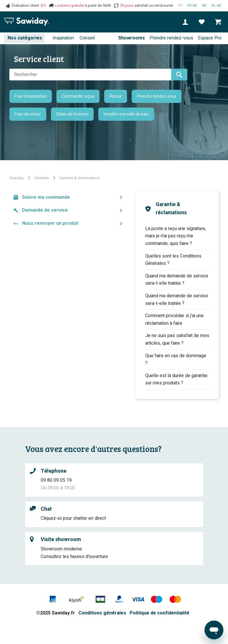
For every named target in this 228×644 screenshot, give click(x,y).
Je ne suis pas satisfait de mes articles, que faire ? (177, 339)
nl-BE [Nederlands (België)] (216, 6)
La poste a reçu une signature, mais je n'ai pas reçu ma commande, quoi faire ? (176, 236)
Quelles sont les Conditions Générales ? (173, 260)
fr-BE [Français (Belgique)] (192, 6)
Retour (116, 96)
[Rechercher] (90, 75)
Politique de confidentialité (160, 613)
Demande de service (45, 210)
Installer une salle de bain (126, 114)
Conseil (87, 38)
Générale (41, 178)
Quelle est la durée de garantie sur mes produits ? (176, 379)
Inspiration (63, 38)
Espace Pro (210, 38)
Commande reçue (78, 96)
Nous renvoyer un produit (50, 223)
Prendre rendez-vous (171, 38)
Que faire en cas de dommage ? (176, 360)
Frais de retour (28, 114)
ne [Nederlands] (204, 6)
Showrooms (132, 38)
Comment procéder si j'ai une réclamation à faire (174, 320)
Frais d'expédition (31, 96)
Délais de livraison (72, 114)
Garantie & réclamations (79, 178)
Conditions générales (102, 613)
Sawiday (17, 178)
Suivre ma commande (46, 197)
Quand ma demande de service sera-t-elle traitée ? (177, 280)
